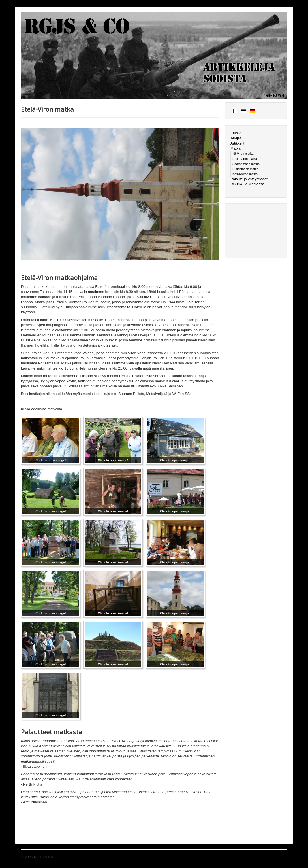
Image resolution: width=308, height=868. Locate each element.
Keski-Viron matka (245, 174)
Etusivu (237, 133)
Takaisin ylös (277, 857)
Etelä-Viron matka (245, 159)
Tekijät (236, 138)
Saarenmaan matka (246, 164)
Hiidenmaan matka (245, 169)
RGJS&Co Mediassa (247, 184)
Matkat (236, 148)
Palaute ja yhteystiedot (249, 179)
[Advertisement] (256, 230)
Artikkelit (237, 143)
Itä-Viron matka (243, 154)
